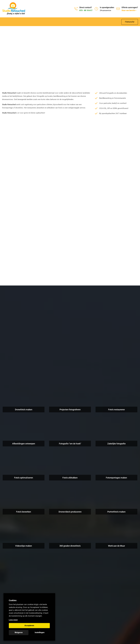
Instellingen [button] (40, 632)
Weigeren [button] (19, 632)
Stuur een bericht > (129, 10)
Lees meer (13, 620)
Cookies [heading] (13, 600)
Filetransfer (130, 22)
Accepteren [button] (29, 626)
